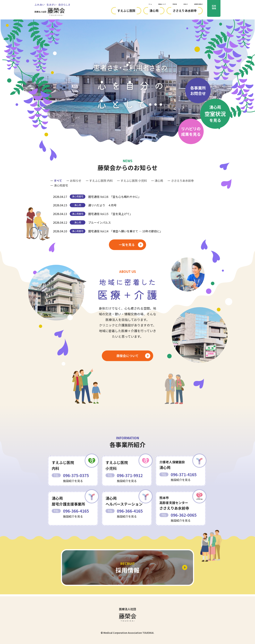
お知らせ (170, 5)
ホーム (111, 5)
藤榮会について (131, 5)
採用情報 (214, 10)
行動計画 (152, 5)
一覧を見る (127, 245)
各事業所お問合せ (192, 5)
